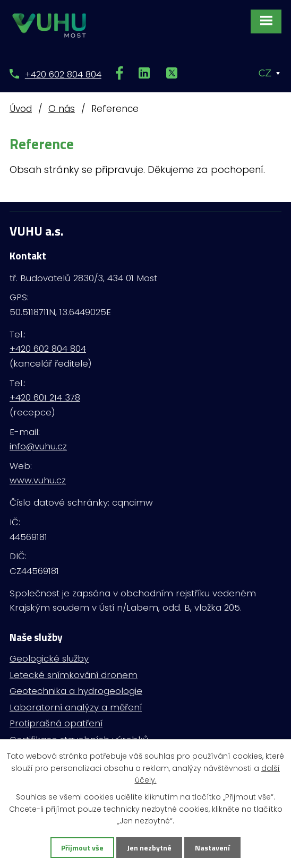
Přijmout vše (82, 848)
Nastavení (212, 848)
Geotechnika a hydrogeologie (76, 691)
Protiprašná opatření (56, 723)
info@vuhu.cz (38, 446)
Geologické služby (49, 658)
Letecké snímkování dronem (74, 675)
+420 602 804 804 (63, 74)
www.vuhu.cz (38, 480)
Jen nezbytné (149, 848)
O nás (62, 109)
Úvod (21, 109)
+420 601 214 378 (45, 397)
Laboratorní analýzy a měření (76, 707)
